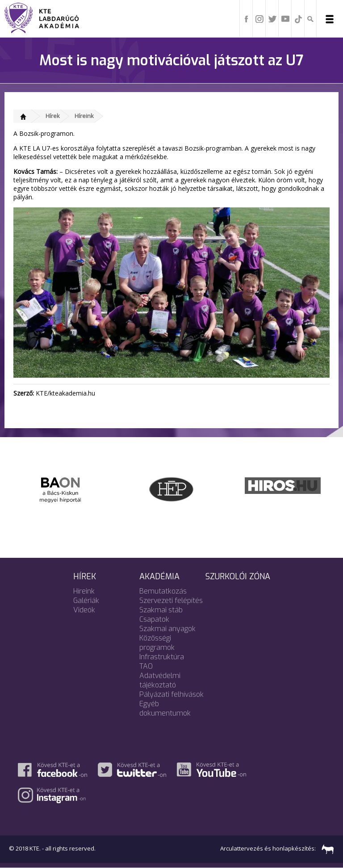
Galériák (86, 600)
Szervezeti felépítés (171, 600)
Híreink (84, 116)
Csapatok (154, 619)
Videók (84, 610)
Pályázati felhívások (171, 694)
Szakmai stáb (161, 610)
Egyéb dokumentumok (165, 708)
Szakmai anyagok (167, 629)
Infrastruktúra (162, 657)
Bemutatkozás (163, 591)
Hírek (53, 116)
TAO (146, 666)
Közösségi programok (157, 643)
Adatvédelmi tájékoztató (160, 680)
